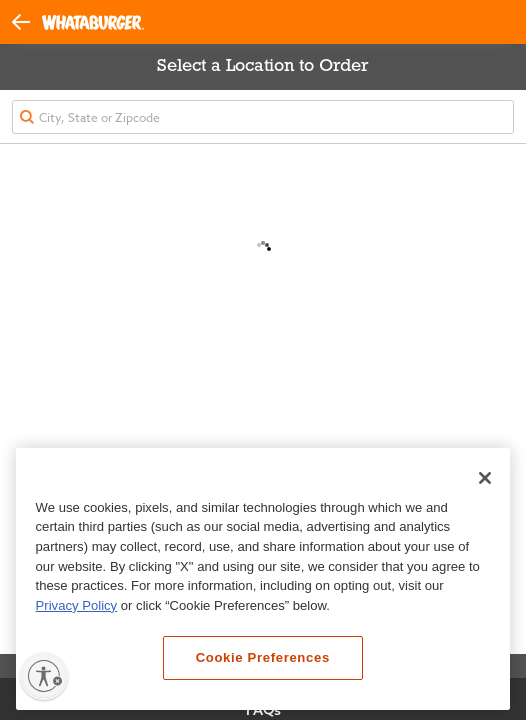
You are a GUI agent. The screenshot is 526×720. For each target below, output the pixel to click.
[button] (27, 21)
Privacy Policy (77, 605)
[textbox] (263, 117)
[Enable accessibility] (44, 676)
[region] (263, 579)
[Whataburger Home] (93, 22)
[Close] (485, 478)
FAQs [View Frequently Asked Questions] (263, 710)
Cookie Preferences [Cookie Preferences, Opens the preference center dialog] (263, 657)
